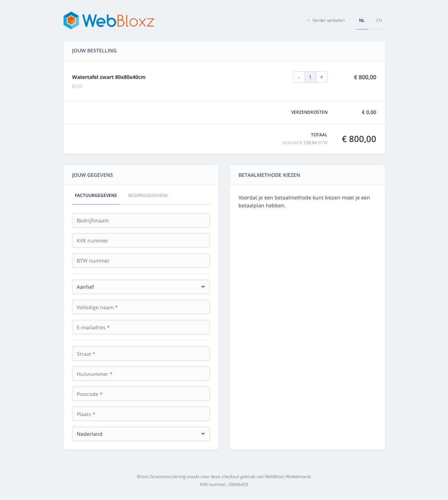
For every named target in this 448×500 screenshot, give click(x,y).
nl (362, 20)
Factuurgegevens (96, 195)
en (379, 20)
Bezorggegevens (148, 195)
